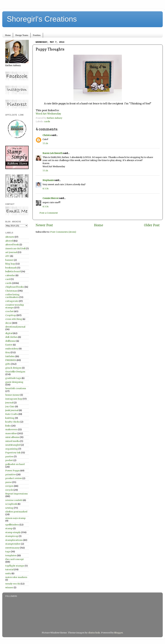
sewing (9, 508)
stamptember (13, 544)
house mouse (13, 395)
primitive (11, 475)
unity (8, 573)
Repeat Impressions (16, 494)
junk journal (12, 410)
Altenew (10, 237)
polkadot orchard (15, 464)
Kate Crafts (12, 414)
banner (9, 260)
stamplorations (14, 540)
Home (8, 35)
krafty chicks (13, 422)
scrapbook (11, 504)
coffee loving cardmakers (12, 296)
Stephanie (48, 180)
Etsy (8, 352)
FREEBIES (11, 360)
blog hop (10, 264)
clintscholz (94, 633)
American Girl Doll (15, 249)
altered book (12, 245)
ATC (8, 256)
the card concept (15, 559)
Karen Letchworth (53, 153)
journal (9, 403)
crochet (10, 311)
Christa (47, 135)
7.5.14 (45, 143)
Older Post (152, 225)
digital (9, 333)
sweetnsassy (12, 548)
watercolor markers (16, 577)
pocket (9, 460)
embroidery (12, 349)
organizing (12, 449)
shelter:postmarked (16, 512)
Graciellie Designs (15, 372)
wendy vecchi (13, 584)
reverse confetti (14, 500)
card (8, 279)
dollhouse (11, 341)
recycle (9, 490)
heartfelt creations (16, 388)
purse (8, 482)
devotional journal (15, 327)
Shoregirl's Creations (42, 19)
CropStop (11, 315)
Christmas (11, 291)
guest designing (14, 382)
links (8, 426)
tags (8, 552)
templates (11, 555)
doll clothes (12, 337)
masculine (11, 433)
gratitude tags (13, 378)
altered (9, 241)
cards (47, 121)
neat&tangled (13, 445)
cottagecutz (12, 301)
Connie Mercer (51, 198)
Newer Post (44, 225)
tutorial (9, 570)
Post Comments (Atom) (63, 232)
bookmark (11, 268)
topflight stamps (15, 566)
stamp (9, 528)
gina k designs (13, 368)
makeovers (11, 429)
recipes (9, 486)
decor (8, 323)
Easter (9, 345)
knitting (10, 418)
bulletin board (13, 271)
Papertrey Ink (13, 453)
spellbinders (12, 525)
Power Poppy (13, 471)
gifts (8, 364)
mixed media (12, 441)
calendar (10, 275)
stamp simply (13, 532)
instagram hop (14, 399)
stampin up (12, 536)
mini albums (12, 437)
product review (14, 478)
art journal (11, 252)
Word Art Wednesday (48, 114)
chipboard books (15, 287)
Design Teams (22, 35)
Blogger (118, 633)
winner (9, 588)
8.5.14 (46, 189)
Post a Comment (49, 213)
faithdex (10, 356)
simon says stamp (15, 518)
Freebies (37, 35)
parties (9, 457)
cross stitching (14, 319)
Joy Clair (10, 407)
